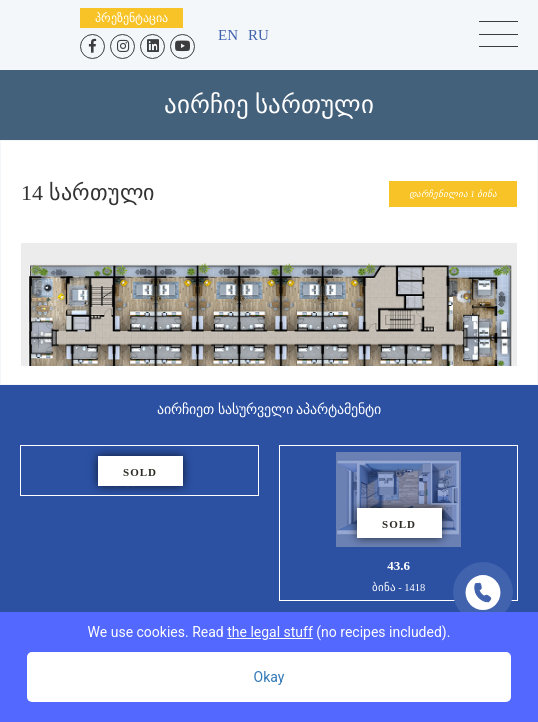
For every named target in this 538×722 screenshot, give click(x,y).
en (228, 35)
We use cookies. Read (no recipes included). (269, 632)
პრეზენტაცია (131, 18)
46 (139, 471)
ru (258, 35)
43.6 (398, 523)
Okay (269, 677)
